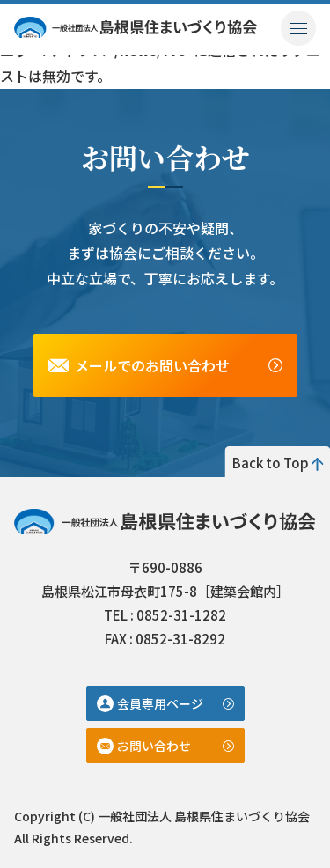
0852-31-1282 (181, 615)
